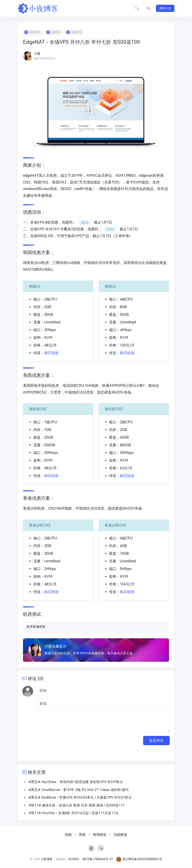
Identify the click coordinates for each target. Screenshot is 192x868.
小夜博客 (47, 860)
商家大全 (165, 8)
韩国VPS (77, 32)
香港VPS (35, 32)
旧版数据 (120, 835)
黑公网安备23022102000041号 (139, 860)
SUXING (74, 860)
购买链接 (52, 353)
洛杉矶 (56, 32)
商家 (82, 835)
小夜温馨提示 (56, 646)
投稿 (68, 835)
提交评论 (156, 741)
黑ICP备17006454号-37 (98, 860)
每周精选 (100, 835)
